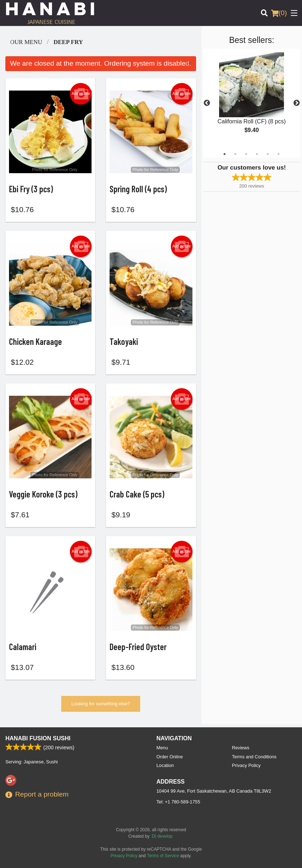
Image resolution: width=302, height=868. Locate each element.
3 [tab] (246, 154)
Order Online (170, 757)
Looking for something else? (101, 707)
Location (165, 765)
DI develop (162, 836)
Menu (162, 748)
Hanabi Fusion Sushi (38, 738)
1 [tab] (225, 154)
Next (297, 103)
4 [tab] (257, 154)
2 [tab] (235, 154)
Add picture (81, 94)
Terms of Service (163, 856)
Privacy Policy (247, 765)
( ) (279, 13)
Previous (207, 103)
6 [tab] (279, 154)
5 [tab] (268, 154)
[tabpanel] (252, 99)
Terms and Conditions (254, 757)
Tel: (178, 802)
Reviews (241, 748)
